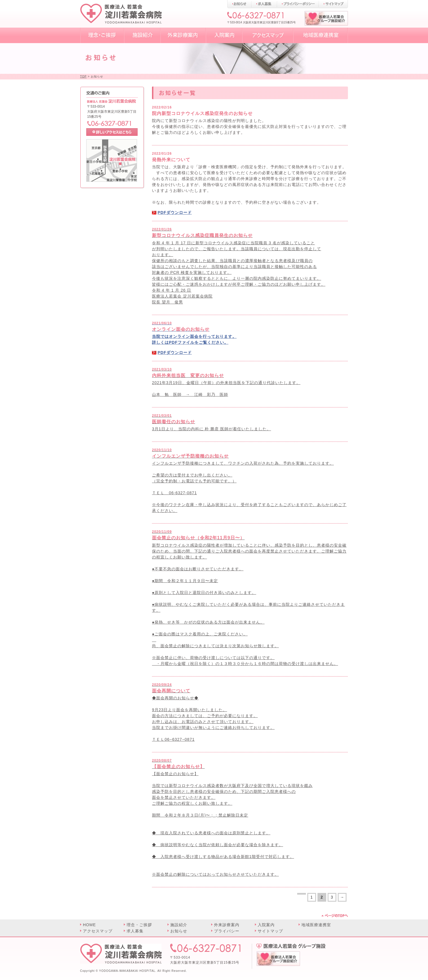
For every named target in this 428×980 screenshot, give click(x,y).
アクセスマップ (98, 931)
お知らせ (179, 931)
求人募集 (135, 931)
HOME (89, 925)
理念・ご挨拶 (139, 925)
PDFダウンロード (175, 212)
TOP (83, 77)
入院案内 (266, 925)
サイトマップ (270, 931)
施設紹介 (179, 925)
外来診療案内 (227, 925)
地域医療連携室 (316, 925)
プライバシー (227, 931)
